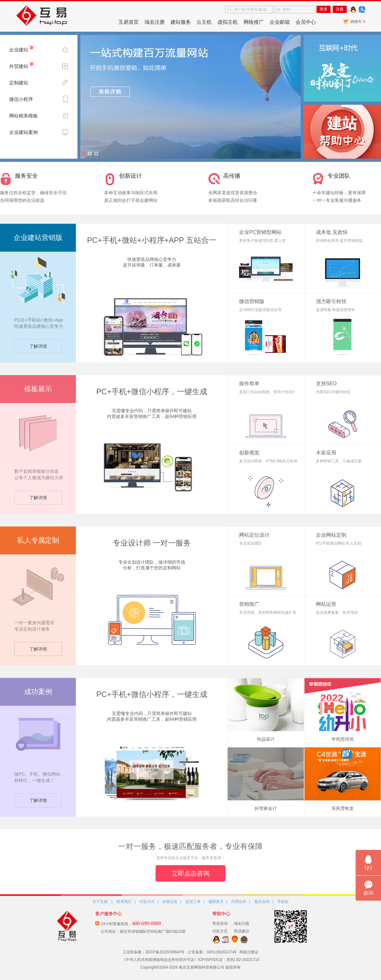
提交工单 (193, 902)
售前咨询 (220, 924)
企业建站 (19, 50)
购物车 (358, 22)
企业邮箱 (280, 22)
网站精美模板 (23, 116)
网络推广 (254, 22)
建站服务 (181, 22)
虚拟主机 (228, 22)
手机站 (283, 902)
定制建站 (19, 83)
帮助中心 (221, 914)
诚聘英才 (216, 902)
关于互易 (100, 902)
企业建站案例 (23, 132)
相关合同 (262, 902)
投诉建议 (242, 931)
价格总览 (170, 902)
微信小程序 (21, 99)
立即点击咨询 (190, 873)
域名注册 (155, 22)
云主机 (204, 22)
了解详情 (38, 346)
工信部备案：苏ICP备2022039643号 (154, 952)
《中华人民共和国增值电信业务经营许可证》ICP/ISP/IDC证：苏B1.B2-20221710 (191, 960)
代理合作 (239, 902)
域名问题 (242, 924)
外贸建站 (19, 66)
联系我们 (124, 902)
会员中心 (306, 22)
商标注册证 (249, 952)
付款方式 (147, 902)
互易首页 (129, 22)
